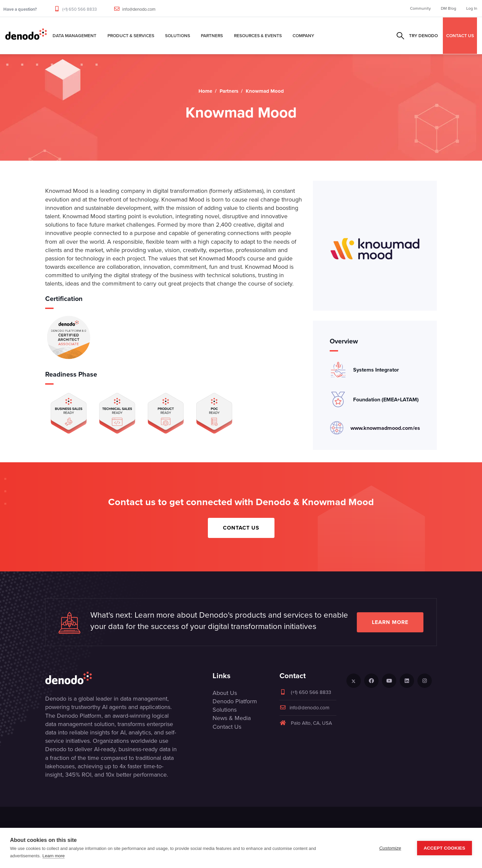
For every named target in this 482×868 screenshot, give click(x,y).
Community (420, 8)
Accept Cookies (445, 848)
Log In (472, 8)
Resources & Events (258, 35)
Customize (390, 848)
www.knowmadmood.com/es (385, 428)
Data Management (74, 35)
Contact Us (241, 528)
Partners (212, 35)
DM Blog (449, 8)
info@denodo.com (139, 9)
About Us (225, 693)
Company (303, 35)
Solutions (178, 35)
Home (205, 91)
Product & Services (131, 35)
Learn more (390, 622)
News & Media (232, 718)
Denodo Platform (235, 701)
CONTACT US (460, 35)
